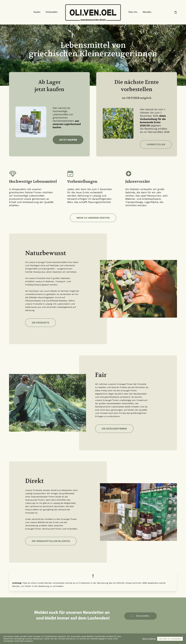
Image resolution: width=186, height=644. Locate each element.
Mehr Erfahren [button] (149, 639)
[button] (68, 140)
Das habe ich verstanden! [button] (170, 639)
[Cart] (176, 12)
